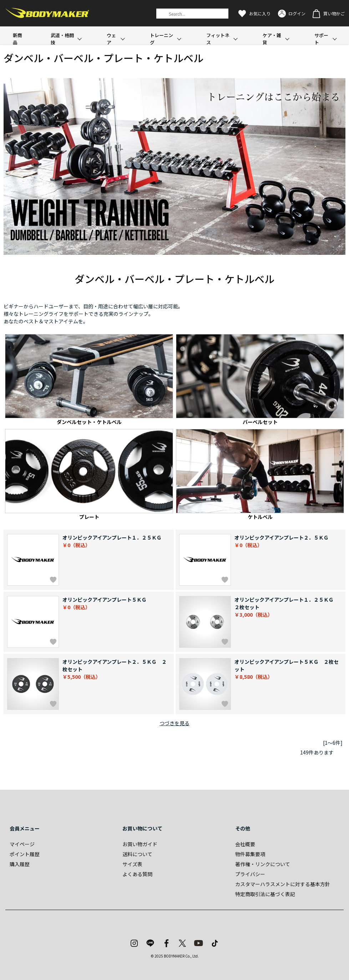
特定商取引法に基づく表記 (265, 894)
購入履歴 (20, 864)
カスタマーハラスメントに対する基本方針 (283, 884)
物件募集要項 (250, 854)
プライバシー (250, 874)
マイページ (22, 844)
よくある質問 (137, 874)
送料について (137, 854)
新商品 (17, 39)
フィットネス (218, 39)
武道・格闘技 (62, 39)
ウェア (111, 39)
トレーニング (161, 39)
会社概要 (245, 844)
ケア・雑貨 (272, 39)
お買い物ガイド (140, 844)
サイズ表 (132, 864)
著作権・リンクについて (263, 864)
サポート (321, 39)
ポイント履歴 (25, 854)
